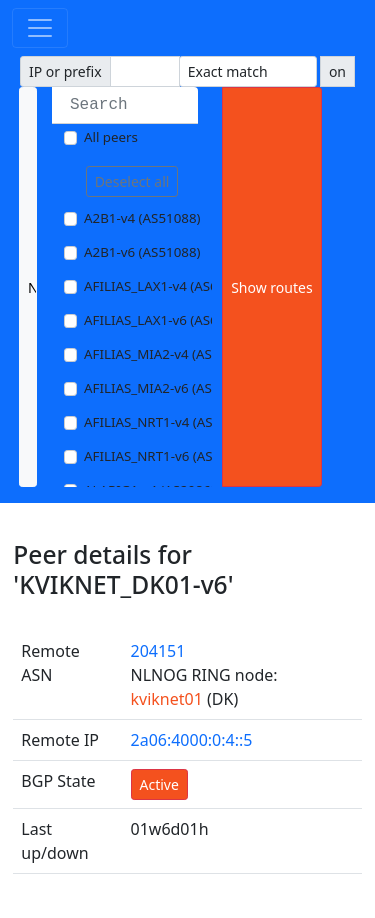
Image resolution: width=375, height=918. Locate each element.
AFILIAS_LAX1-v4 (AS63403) (168, 286)
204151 (158, 651)
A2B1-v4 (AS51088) (142, 218)
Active (159, 784)
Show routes (271, 287)
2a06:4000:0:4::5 (192, 740)
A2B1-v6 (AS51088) (142, 252)
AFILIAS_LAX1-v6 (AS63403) (168, 320)
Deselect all (132, 181)
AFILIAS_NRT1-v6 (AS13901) (169, 456)
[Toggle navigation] (40, 28)
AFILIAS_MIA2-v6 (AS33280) (169, 388)
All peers (111, 137)
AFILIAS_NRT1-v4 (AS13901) (169, 422)
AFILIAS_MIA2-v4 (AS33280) (169, 354)
